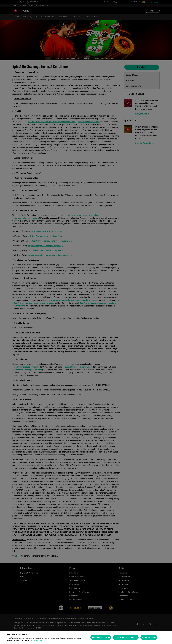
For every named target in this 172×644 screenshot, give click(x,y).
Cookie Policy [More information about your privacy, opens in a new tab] (38, 640)
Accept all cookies (149, 637)
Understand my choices (101, 637)
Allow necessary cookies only (126, 637)
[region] (86, 637)
